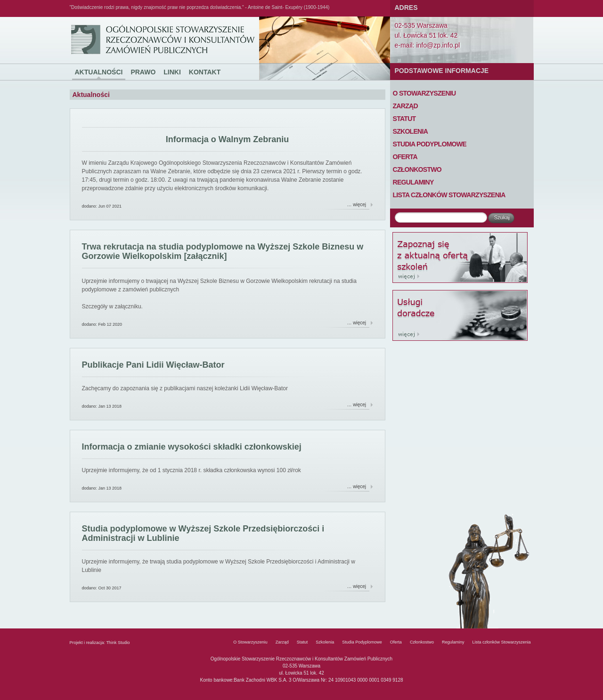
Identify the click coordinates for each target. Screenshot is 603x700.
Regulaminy (413, 182)
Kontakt (205, 72)
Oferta (405, 157)
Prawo (143, 72)
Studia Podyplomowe (430, 144)
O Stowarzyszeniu (424, 93)
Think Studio (118, 643)
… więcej (357, 205)
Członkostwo (417, 169)
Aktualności (99, 72)
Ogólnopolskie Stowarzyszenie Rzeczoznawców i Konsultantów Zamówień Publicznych (87, 17)
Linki (172, 72)
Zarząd (405, 106)
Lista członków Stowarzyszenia (449, 195)
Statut (404, 119)
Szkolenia (411, 131)
